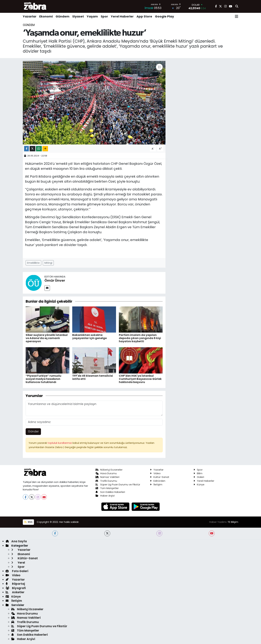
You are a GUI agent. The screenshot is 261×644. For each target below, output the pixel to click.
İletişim (156, 484)
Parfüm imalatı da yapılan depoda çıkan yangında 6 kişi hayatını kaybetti (140, 338)
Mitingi (48, 263)
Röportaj (15, 584)
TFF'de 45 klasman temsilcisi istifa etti (93, 377)
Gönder (33, 431)
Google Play (164, 16)
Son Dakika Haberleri (110, 492)
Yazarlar (30, 16)
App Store (144, 16)
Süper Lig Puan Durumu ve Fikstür (118, 484)
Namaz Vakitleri (108, 477)
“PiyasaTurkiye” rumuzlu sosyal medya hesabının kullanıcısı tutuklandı (43, 379)
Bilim (198, 473)
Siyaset (78, 16)
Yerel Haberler (122, 16)
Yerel (18, 563)
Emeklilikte (33, 263)
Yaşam (92, 16)
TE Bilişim (233, 522)
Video (155, 473)
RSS (28, 522)
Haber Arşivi (105, 496)
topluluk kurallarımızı (60, 443)
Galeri (199, 477)
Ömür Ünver (55, 280)
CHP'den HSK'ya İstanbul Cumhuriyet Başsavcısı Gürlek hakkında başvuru (140, 379)
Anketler (15, 592)
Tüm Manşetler (107, 488)
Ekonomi (46, 16)
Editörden (158, 481)
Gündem (63, 16)
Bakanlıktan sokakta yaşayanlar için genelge (89, 337)
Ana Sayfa (16, 541)
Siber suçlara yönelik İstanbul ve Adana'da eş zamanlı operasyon (47, 338)
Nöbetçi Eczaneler (109, 470)
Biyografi (16, 588)
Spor (104, 16)
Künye (199, 484)
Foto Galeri (17, 571)
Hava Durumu (106, 473)
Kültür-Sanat (160, 477)
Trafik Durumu (106, 481)
